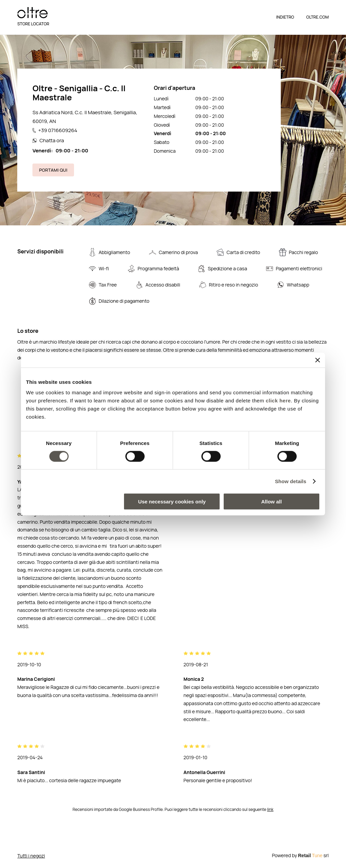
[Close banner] (318, 360)
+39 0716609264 (55, 130)
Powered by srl (300, 855)
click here (278, 401)
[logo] (32, 13)
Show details (291, 481)
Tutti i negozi (31, 856)
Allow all (271, 502)
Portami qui (53, 170)
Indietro (285, 17)
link (270, 809)
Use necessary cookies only (172, 502)
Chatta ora (48, 140)
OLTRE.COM (317, 17)
